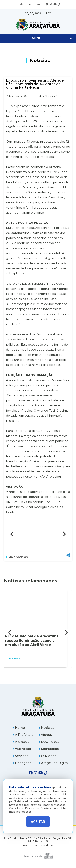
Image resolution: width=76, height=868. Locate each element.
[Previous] (12, 534)
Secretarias (49, 749)
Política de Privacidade (38, 845)
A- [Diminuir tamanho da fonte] (30, 4)
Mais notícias (17, 557)
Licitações (22, 763)
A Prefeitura (23, 735)
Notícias (46, 728)
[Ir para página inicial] (38, 25)
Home (19, 728)
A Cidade (21, 742)
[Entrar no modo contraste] (22, 4)
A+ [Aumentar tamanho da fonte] (39, 4)
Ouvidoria (47, 756)
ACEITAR (38, 822)
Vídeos (45, 735)
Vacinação (22, 749)
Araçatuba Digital (54, 763)
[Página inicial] (38, 707)
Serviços (20, 756)
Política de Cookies (38, 808)
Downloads (49, 742)
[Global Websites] (38, 855)
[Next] (64, 534)
